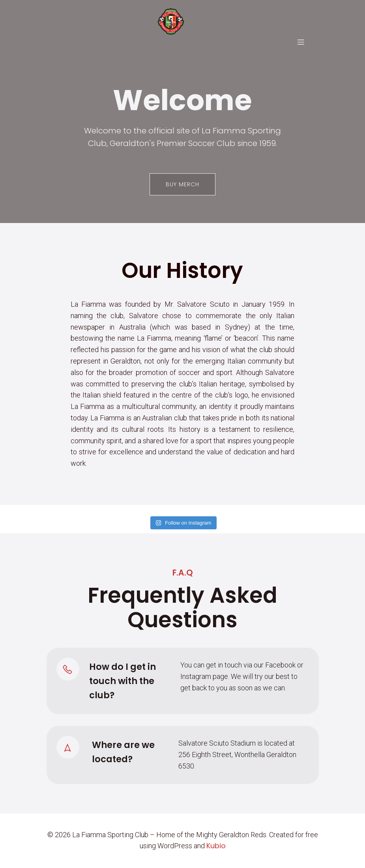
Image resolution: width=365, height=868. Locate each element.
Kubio (216, 846)
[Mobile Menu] (301, 42)
